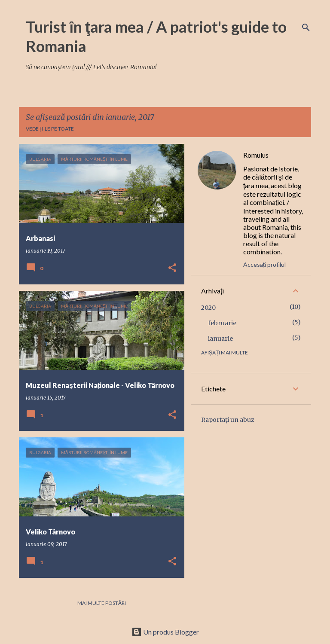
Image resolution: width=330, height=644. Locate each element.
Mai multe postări (102, 603)
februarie (222, 323)
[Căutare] (306, 27)
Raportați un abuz (228, 420)
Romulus (256, 155)
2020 (208, 308)
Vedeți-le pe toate (50, 129)
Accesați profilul (264, 264)
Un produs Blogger (165, 632)
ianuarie (220, 339)
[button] (172, 268)
